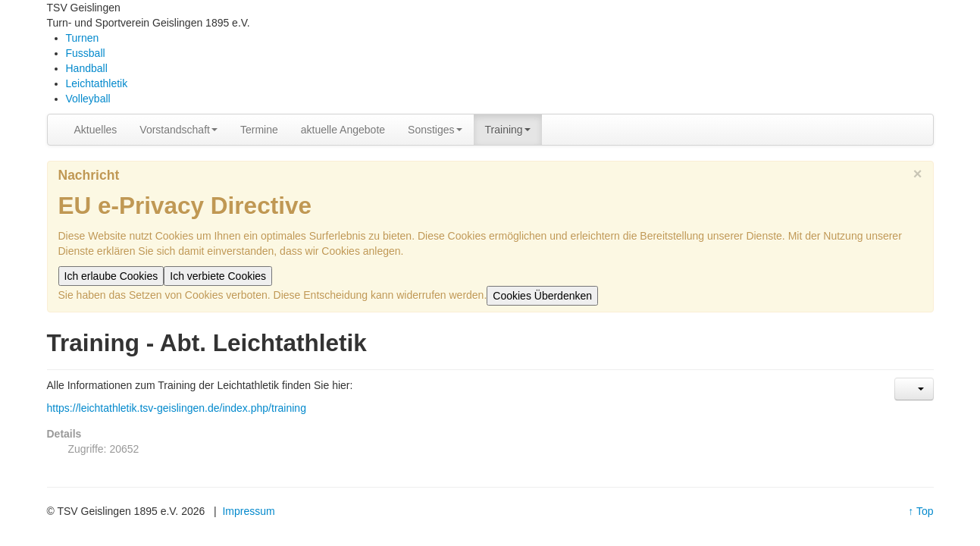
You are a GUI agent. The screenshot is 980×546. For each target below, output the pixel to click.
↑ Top (921, 511)
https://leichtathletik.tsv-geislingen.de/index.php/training (177, 408)
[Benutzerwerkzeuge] (914, 389)
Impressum (248, 511)
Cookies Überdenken (542, 296)
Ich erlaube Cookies (111, 276)
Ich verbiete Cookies (218, 276)
